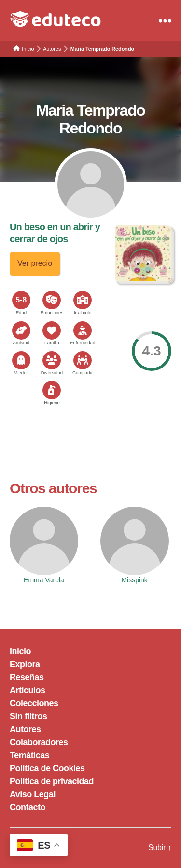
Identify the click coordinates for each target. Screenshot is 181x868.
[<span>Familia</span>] (52, 330)
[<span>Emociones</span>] (52, 300)
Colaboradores (39, 742)
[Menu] (165, 21)
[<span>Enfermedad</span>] (83, 330)
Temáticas (29, 755)
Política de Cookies (47, 768)
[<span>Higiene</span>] (52, 390)
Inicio (20, 651)
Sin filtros (28, 716)
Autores (25, 729)
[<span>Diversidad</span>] (52, 360)
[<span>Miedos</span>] (21, 360)
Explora (25, 664)
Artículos (28, 690)
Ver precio (35, 263)
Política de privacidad (52, 781)
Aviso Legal (33, 794)
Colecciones (34, 703)
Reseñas (27, 677)
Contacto (28, 807)
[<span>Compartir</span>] (83, 360)
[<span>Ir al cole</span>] (83, 300)
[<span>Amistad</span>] (21, 330)
